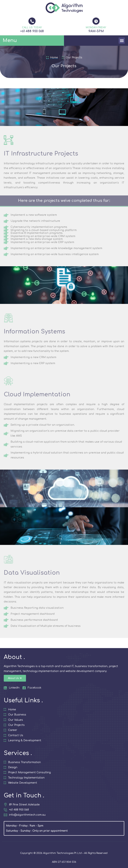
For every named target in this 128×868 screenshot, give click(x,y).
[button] (122, 41)
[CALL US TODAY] (32, 21)
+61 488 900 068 (32, 31)
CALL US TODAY (32, 27)
